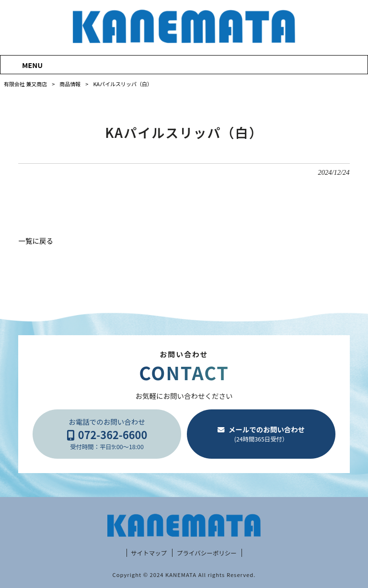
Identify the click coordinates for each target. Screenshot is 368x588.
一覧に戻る (36, 241)
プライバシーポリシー (207, 553)
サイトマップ (149, 553)
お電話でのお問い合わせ (107, 434)
